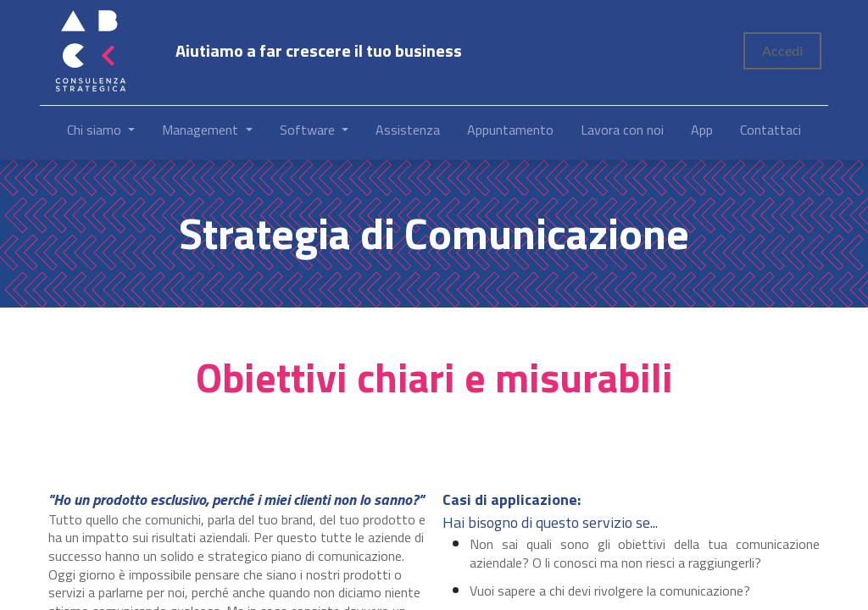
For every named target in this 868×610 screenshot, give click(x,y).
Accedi (782, 50)
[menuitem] (408, 133)
